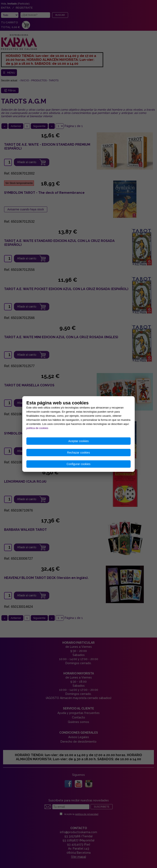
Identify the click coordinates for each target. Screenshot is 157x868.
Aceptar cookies (78, 441)
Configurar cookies (79, 464)
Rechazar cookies (78, 453)
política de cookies (37, 428)
